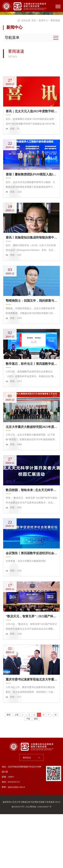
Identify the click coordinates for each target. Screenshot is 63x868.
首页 (34, 21)
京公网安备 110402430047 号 (39, 861)
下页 (28, 773)
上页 (16, 769)
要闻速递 (55, 21)
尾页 (36, 773)
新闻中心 (43, 21)
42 (56, 769)
